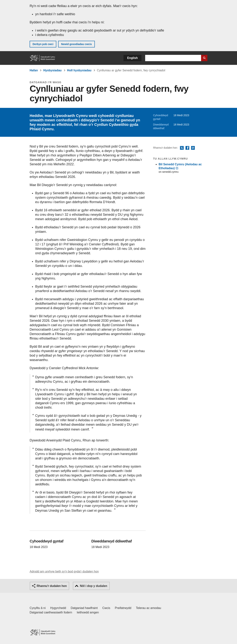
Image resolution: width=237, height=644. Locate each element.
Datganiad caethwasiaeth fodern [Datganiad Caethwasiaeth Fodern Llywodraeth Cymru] (51, 612)
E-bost (193, 148)
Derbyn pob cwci (43, 44)
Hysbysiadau (52, 70)
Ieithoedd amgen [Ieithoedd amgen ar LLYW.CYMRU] (88, 612)
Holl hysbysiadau (79, 70)
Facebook (187, 148)
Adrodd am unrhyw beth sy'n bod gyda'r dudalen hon (64, 571)
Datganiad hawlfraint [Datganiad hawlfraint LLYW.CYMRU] (84, 608)
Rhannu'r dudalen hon (52, 586)
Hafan (34, 70)
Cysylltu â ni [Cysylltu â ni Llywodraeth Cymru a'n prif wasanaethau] (38, 608)
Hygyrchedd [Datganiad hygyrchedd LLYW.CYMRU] (58, 608)
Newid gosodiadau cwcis (76, 44)
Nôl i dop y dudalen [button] (94, 586)
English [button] (132, 58)
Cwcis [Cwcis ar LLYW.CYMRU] (106, 608)
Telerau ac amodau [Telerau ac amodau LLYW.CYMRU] (148, 608)
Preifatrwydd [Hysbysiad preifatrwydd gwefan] (123, 608)
